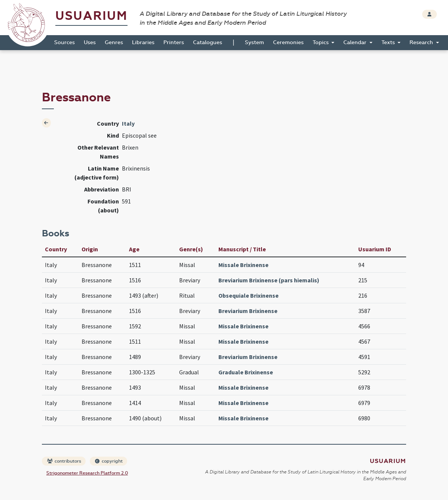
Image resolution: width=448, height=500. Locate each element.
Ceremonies (288, 42)
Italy (128, 123)
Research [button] (422, 42)
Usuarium (91, 16)
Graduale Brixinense (246, 372)
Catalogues (208, 42)
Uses (90, 42)
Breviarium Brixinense (248, 311)
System (254, 42)
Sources (65, 42)
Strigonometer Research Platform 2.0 (87, 473)
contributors (64, 461)
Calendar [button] (356, 42)
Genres (114, 42)
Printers (174, 42)
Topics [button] (321, 42)
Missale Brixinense (243, 265)
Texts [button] (389, 42)
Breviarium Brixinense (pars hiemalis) (269, 280)
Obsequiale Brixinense (248, 295)
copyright (109, 461)
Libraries (143, 42)
